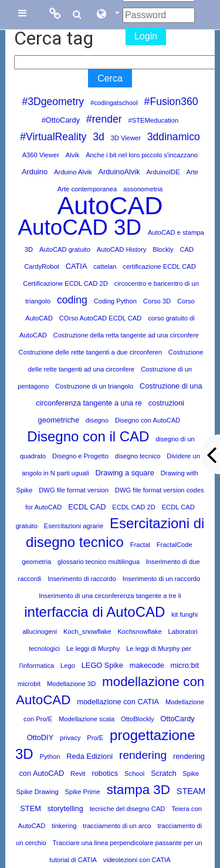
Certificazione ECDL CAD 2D (65, 283)
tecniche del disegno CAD (128, 809)
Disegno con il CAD (88, 436)
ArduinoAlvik (119, 172)
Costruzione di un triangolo (94, 386)
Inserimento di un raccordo (161, 579)
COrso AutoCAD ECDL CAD (101, 318)
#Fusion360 (171, 102)
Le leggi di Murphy (93, 649)
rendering (143, 755)
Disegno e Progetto (80, 456)
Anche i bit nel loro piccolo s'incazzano (142, 155)
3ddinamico (174, 137)
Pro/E (95, 738)
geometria (36, 562)
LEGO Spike (102, 665)
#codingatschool (114, 103)
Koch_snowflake (87, 631)
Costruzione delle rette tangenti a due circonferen (90, 352)
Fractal (140, 545)
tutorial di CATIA (73, 860)
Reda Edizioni (89, 756)
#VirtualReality (53, 137)
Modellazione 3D (71, 684)
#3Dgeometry (53, 102)
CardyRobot (42, 266)
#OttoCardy (61, 120)
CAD (187, 249)
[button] (107, 15)
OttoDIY (40, 737)
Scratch (163, 773)
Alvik (73, 155)
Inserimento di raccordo (82, 579)
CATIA (77, 266)
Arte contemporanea (87, 189)
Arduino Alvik (73, 172)
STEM (31, 808)
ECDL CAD (87, 507)
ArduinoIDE (163, 172)
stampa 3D (138, 790)
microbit (29, 684)
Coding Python (115, 301)
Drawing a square (125, 473)
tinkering (64, 826)
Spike (191, 774)
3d (99, 137)
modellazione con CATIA (118, 702)
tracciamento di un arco (117, 826)
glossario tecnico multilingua (99, 562)
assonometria (143, 189)
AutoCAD (110, 205)
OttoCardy (177, 719)
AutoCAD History (122, 249)
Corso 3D (157, 301)
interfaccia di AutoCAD (94, 612)
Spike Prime (83, 792)
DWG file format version (74, 490)
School (134, 774)
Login (146, 36)
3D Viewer (126, 138)
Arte (192, 172)
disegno (97, 420)
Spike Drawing (38, 792)
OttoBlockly (138, 719)
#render (104, 119)
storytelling (65, 808)
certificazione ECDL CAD (159, 266)
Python (50, 756)
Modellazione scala (87, 719)
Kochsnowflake (139, 631)
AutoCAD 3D (79, 227)
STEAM (191, 791)
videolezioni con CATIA (137, 860)
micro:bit (185, 665)
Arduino (35, 172)
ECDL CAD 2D (134, 507)
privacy (70, 738)
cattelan (105, 266)
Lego (68, 666)
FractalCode (175, 545)
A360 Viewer (41, 155)
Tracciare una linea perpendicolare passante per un (128, 843)
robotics (105, 773)
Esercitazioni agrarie (74, 526)
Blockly (163, 249)
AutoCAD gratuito (65, 249)
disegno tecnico (138, 456)
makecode (147, 665)
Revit (78, 774)
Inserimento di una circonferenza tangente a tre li (110, 596)
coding (72, 300)
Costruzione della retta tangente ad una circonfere (126, 335)
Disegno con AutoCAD (148, 420)
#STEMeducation (153, 120)
